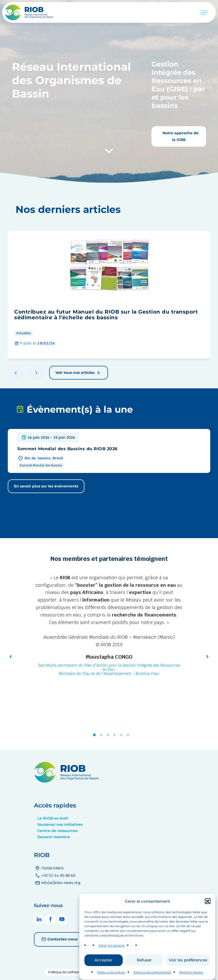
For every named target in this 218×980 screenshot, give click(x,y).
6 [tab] (129, 735)
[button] (208, 913)
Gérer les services (111, 958)
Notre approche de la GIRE (180, 136)
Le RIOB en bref (53, 818)
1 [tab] (96, 735)
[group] (109, 295)
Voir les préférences (188, 972)
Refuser (144, 972)
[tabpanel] (109, 626)
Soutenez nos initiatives (60, 825)
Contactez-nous (59, 939)
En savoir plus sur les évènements (46, 486)
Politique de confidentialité (68, 972)
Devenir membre (54, 837)
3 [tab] (109, 735)
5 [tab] (122, 735)
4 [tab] (116, 735)
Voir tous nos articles (79, 373)
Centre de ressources (57, 831)
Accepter (103, 972)
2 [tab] (102, 735)
